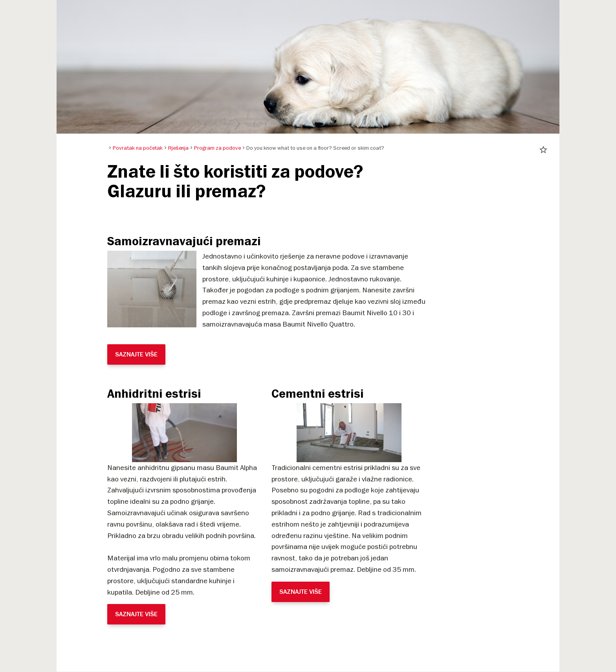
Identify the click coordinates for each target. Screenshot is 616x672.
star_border (543, 150)
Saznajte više (136, 354)
